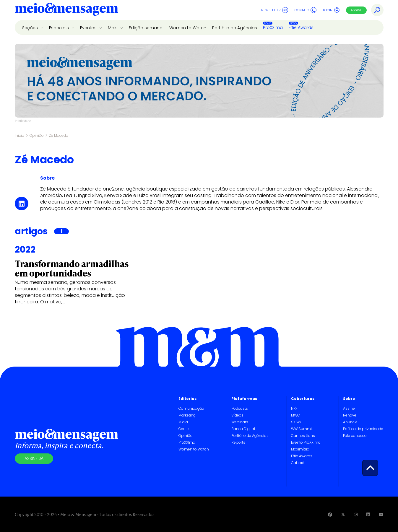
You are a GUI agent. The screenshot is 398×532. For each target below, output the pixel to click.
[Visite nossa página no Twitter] (343, 514)
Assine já (34, 458)
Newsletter (275, 10)
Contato (306, 10)
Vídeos (237, 415)
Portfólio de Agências (235, 28)
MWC (295, 415)
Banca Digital (243, 429)
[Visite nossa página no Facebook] (330, 514)
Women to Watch (188, 28)
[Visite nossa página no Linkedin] (368, 514)
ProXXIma (273, 27)
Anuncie (350, 422)
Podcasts (240, 408)
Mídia (183, 422)
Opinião (37, 135)
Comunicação (191, 408)
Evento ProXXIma (306, 442)
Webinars (240, 422)
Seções (31, 28)
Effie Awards (301, 27)
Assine (356, 10)
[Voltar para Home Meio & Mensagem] (66, 10)
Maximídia (300, 449)
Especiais (60, 28)
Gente (184, 429)
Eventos (89, 28)
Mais (113, 28)
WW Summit (302, 429)
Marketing (187, 415)
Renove (350, 415)
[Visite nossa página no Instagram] (356, 514)
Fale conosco (355, 436)
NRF (294, 408)
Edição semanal (146, 28)
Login (331, 10)
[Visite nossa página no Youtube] (381, 514)
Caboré (298, 463)
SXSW (296, 422)
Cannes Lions (303, 436)
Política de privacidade (363, 429)
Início (20, 135)
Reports (238, 442)
